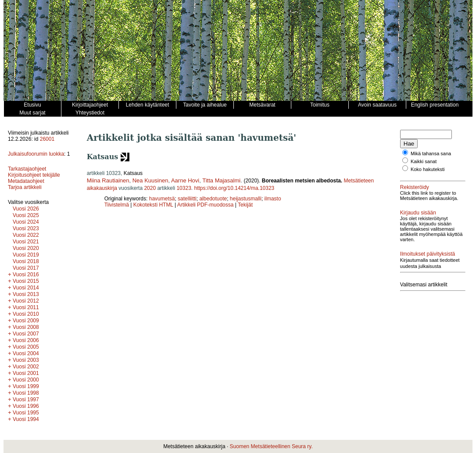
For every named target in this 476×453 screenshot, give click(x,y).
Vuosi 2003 (26, 360)
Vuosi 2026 (26, 209)
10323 (184, 188)
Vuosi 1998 (26, 393)
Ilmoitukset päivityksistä (428, 254)
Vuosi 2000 (26, 380)
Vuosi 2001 (26, 373)
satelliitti (187, 199)
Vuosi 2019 (26, 255)
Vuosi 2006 (26, 340)
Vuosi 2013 (26, 294)
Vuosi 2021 (26, 242)
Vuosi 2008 (26, 327)
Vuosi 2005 (26, 347)
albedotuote (213, 199)
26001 (47, 139)
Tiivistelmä (117, 205)
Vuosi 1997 (26, 399)
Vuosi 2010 (26, 314)
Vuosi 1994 (26, 419)
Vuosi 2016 (26, 275)
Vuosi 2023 (26, 228)
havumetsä (162, 199)
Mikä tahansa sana (431, 153)
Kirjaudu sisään (418, 213)
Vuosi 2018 (26, 261)
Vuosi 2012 (26, 301)
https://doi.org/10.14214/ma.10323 (234, 188)
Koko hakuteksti (428, 169)
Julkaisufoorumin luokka (36, 154)
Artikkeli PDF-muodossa (206, 205)
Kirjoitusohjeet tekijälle (34, 175)
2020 (150, 188)
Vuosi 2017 (26, 268)
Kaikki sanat (424, 161)
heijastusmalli (246, 199)
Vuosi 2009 (26, 321)
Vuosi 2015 (26, 281)
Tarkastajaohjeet (27, 169)
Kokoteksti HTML (154, 205)
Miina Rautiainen (108, 180)
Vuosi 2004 (26, 353)
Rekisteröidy (415, 187)
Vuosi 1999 (26, 386)
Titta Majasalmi (221, 180)
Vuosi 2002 (26, 367)
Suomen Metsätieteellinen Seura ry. (271, 446)
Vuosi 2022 (26, 235)
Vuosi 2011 (26, 307)
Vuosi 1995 (26, 413)
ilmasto (273, 199)
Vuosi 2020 (26, 248)
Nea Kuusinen (150, 180)
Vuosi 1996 (26, 406)
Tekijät (245, 205)
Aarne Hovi (185, 180)
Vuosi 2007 (26, 334)
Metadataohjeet (26, 181)
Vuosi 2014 (26, 288)
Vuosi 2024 (26, 222)
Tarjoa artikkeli (25, 187)
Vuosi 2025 (26, 215)
